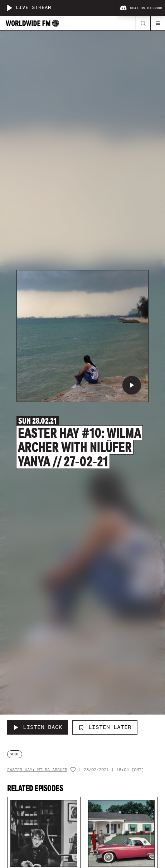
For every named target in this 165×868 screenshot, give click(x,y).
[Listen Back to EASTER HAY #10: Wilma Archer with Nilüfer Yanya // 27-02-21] (38, 727)
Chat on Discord (141, 8)
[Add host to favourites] (73, 770)
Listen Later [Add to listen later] (105, 727)
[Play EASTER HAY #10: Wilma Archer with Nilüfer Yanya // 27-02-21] (132, 385)
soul (15, 754)
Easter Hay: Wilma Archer (37, 770)
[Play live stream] (9, 8)
